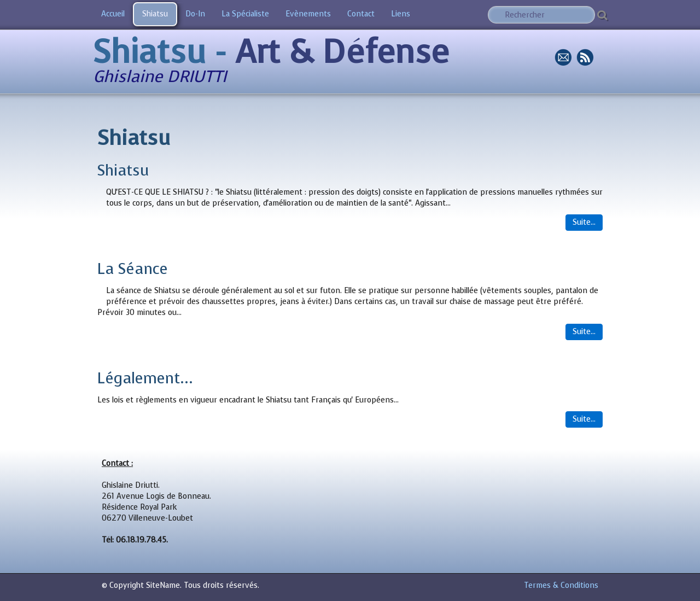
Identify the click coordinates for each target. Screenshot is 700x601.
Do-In (195, 14)
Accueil (113, 14)
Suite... (584, 222)
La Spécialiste (245, 14)
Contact (361, 14)
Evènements (308, 14)
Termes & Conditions (561, 585)
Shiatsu (155, 14)
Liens (401, 14)
